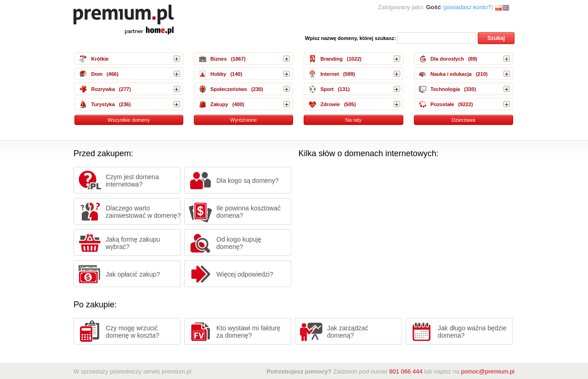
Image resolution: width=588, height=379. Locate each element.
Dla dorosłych (447, 59)
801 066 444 (406, 371)
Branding (331, 59)
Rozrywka (103, 89)
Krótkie (100, 59)
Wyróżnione (243, 120)
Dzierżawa (464, 120)
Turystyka (103, 104)
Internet (330, 74)
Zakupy (219, 104)
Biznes (219, 59)
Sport (327, 89)
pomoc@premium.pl (488, 371)
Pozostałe (442, 104)
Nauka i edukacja (451, 74)
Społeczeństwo (229, 89)
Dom (97, 74)
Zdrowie (330, 104)
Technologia (445, 89)
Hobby (218, 74)
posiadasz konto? (468, 7)
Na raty (353, 120)
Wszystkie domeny (129, 120)
